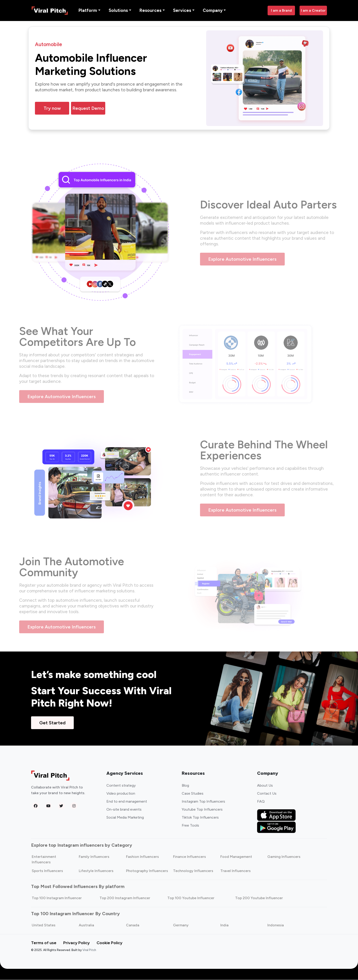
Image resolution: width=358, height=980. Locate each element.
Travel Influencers (236, 871)
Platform (88, 10)
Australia (86, 925)
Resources (150, 10)
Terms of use (44, 943)
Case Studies (193, 794)
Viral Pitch (89, 950)
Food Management (236, 857)
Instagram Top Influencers (203, 802)
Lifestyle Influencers (96, 871)
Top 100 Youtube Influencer (191, 898)
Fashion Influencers (142, 857)
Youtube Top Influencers (202, 810)
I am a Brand (281, 10)
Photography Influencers (147, 871)
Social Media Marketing (125, 818)
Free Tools (190, 826)
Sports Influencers (47, 871)
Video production (121, 794)
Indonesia (276, 925)
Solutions (118, 10)
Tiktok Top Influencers (200, 818)
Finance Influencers (190, 857)
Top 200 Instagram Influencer (125, 898)
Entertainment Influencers (44, 860)
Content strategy (121, 786)
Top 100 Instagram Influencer (57, 898)
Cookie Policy (109, 943)
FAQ (261, 802)
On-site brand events (124, 810)
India (224, 925)
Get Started (52, 723)
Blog (185, 786)
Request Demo (88, 108)
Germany (181, 925)
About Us (265, 786)
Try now (52, 108)
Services (182, 10)
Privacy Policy (76, 943)
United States (44, 925)
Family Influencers (94, 857)
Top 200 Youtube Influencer (259, 898)
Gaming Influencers (284, 857)
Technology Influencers (193, 871)
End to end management (127, 802)
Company (213, 10)
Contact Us (267, 794)
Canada (133, 925)
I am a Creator (313, 10)
